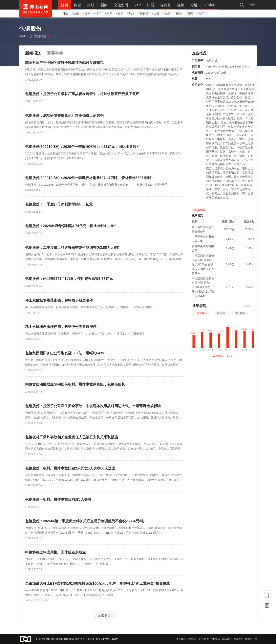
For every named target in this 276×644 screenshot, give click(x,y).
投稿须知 (227, 639)
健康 (120, 13)
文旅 (156, 13)
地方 (131, 13)
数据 (167, 13)
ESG (178, 13)
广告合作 (204, 639)
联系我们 (192, 639)
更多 (248, 306)
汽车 (109, 13)
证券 (87, 13)
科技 (64, 13)
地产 (98, 13)
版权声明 (238, 639)
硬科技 (143, 13)
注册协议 (215, 639)
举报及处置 (251, 639)
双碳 (189, 13)
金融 (75, 13)
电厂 (201, 13)
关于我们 (181, 639)
